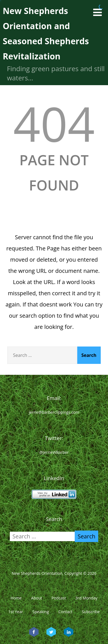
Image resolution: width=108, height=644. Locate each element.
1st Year (16, 612)
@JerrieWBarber (54, 452)
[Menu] (98, 12)
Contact (65, 612)
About (37, 598)
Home (16, 598)
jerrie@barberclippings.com (54, 412)
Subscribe (91, 612)
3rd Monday (86, 598)
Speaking (41, 612)
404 (54, 123)
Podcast (59, 598)
